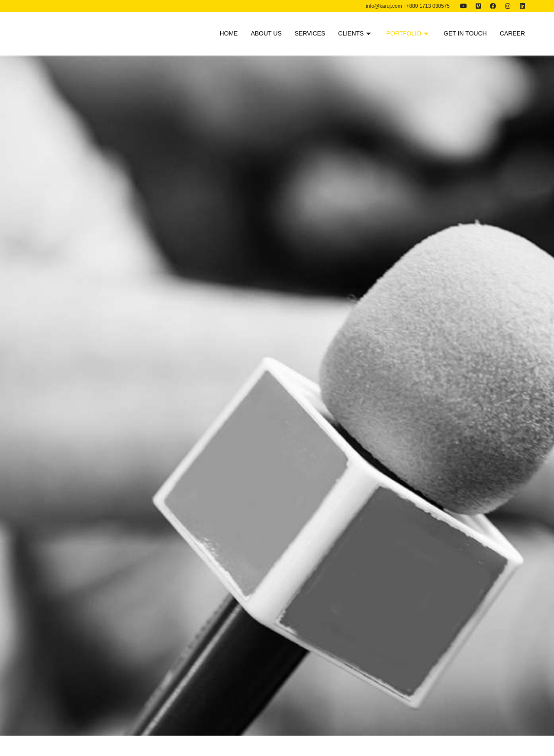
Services (310, 33)
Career (512, 33)
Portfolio (408, 33)
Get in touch (465, 33)
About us (266, 33)
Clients (356, 33)
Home (229, 33)
